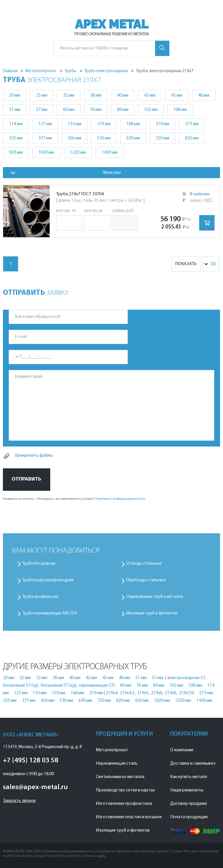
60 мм (69, 110)
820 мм (192, 138)
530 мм (104, 138)
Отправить (26, 479)
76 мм (96, 110)
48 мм (204, 95)
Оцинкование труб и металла (155, 597)
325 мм (16, 138)
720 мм (162, 138)
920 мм (16, 153)
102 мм (151, 110)
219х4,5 (127, 693)
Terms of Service (85, 856)
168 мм (133, 124)
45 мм (177, 95)
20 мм (15, 95)
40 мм (123, 95)
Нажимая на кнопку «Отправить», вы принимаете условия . (74, 499)
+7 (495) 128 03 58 (31, 761)
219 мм (162, 124)
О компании (182, 750)
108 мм (180, 110)
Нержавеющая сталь (117, 764)
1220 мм (78, 153)
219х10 (186, 693)
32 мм (69, 95)
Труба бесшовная (39, 564)
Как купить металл (189, 777)
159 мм (104, 124)
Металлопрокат (112, 750)
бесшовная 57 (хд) (59, 685)
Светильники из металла (120, 777)
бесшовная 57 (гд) (20, 685)
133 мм (74, 124)
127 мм (45, 124)
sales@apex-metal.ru (35, 787)
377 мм (45, 138)
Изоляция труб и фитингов (152, 613)
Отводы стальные (144, 564)
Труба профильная (40, 597)
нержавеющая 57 (96, 685)
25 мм (42, 95)
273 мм (192, 124)
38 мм (96, 95)
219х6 (157, 693)
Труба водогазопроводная (48, 580)
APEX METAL (112, 24)
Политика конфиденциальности (68, 851)
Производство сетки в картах (125, 790)
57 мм (42, 110)
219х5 (143, 693)
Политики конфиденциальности (120, 499)
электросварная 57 (186, 678)
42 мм (150, 95)
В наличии (199, 194)
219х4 (112, 693)
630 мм (133, 138)
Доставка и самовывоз (193, 764)
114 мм (16, 124)
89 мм (123, 110)
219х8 (171, 693)
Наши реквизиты (187, 790)
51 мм (15, 110)
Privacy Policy (56, 856)
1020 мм (46, 153)
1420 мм (110, 153)
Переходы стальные (146, 580)
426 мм (74, 138)
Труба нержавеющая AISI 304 (50, 613)
